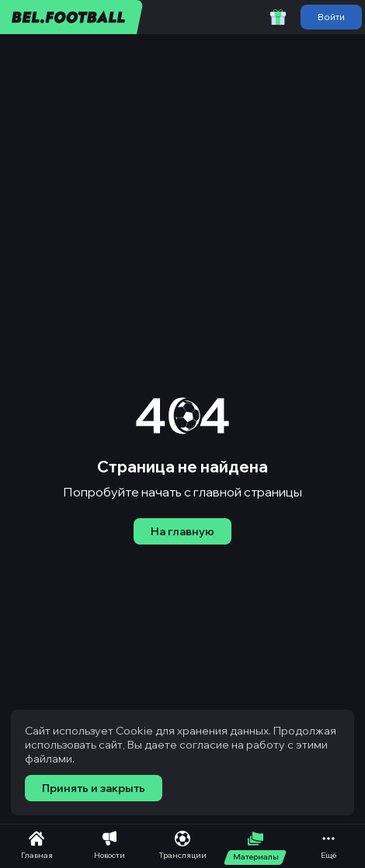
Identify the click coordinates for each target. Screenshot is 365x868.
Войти (331, 17)
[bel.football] (72, 17)
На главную (182, 531)
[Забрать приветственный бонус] (278, 17)
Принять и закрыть (94, 788)
